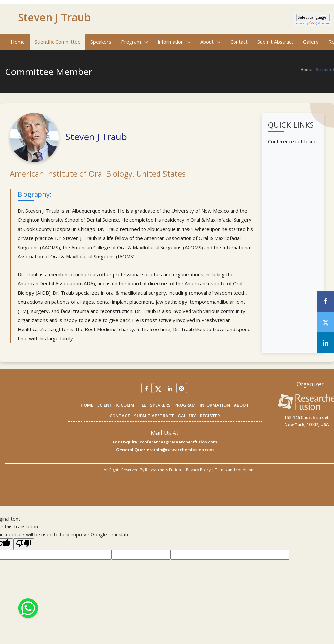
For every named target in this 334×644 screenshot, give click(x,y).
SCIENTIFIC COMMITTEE (122, 405)
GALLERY (187, 416)
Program (134, 42)
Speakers (101, 42)
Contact (239, 42)
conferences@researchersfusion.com (178, 442)
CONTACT (120, 416)
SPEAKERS (160, 405)
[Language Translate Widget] (313, 17)
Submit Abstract (275, 42)
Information (174, 42)
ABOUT (241, 405)
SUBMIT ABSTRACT (154, 416)
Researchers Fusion (163, 470)
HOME (87, 405)
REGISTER (210, 416)
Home (18, 42)
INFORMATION (215, 405)
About (210, 42)
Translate (319, 23)
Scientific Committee (58, 42)
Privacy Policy (198, 470)
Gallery (311, 42)
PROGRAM (185, 405)
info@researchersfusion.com (184, 450)
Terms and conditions (235, 470)
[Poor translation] (24, 544)
